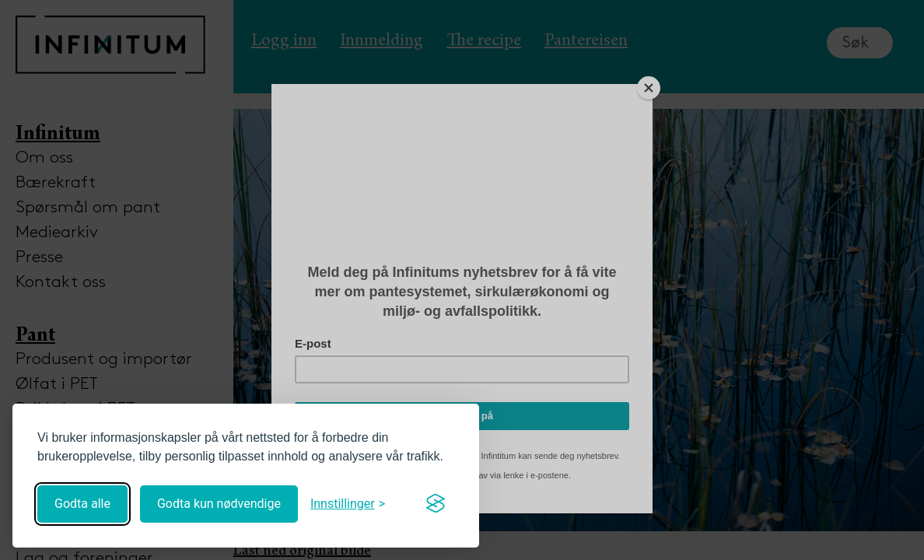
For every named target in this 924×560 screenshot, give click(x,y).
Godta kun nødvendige (219, 504)
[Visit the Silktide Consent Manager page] (436, 504)
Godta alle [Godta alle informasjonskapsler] (82, 504)
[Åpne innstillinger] (348, 504)
